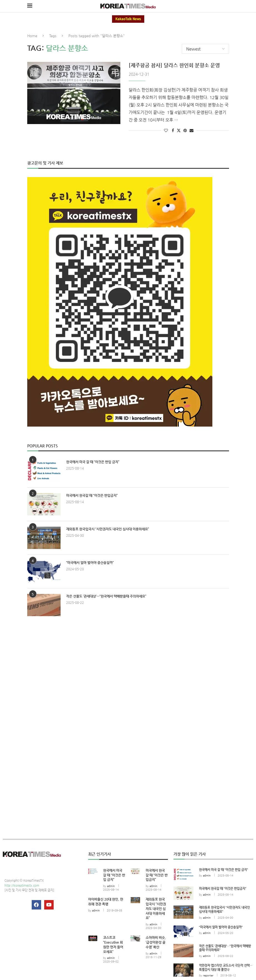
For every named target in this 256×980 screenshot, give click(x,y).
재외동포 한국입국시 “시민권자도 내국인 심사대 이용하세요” (108, 529)
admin (111, 886)
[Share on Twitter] (179, 130)
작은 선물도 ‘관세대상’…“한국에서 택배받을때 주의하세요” (106, 596)
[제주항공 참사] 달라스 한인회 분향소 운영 (174, 65)
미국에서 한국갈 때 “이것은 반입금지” (92, 495)
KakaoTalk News (128, 19)
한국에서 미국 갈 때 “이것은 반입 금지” (93, 462)
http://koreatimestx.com (22, 885)
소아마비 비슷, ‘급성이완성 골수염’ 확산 (156, 942)
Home (32, 36)
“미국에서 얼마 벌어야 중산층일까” (90, 562)
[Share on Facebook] (173, 130)
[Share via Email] (192, 130)
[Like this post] (166, 130)
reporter (208, 975)
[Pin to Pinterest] (185, 130)
